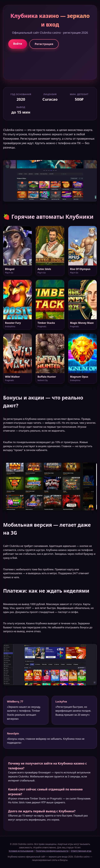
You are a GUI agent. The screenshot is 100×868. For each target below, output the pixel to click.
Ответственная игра (81, 851)
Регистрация (44, 44)
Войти (18, 44)
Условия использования (21, 851)
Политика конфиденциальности (52, 851)
